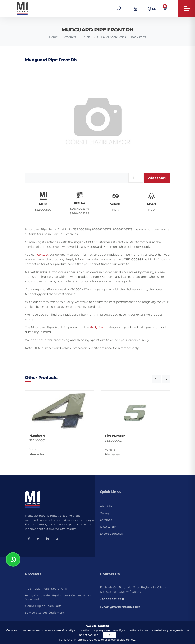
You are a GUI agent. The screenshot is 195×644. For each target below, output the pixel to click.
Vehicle (34, 449)
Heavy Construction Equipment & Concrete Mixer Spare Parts (58, 597)
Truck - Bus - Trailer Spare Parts (104, 37)
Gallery (105, 513)
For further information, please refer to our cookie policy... (97, 640)
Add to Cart (157, 178)
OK (110, 635)
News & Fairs (109, 527)
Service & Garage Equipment (45, 613)
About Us (106, 506)
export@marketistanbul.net (120, 607)
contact (43, 255)
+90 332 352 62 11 (112, 599)
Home (53, 37)
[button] (157, 379)
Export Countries (111, 534)
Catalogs (106, 520)
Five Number (115, 436)
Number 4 (37, 436)
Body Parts (139, 37)
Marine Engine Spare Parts (43, 606)
